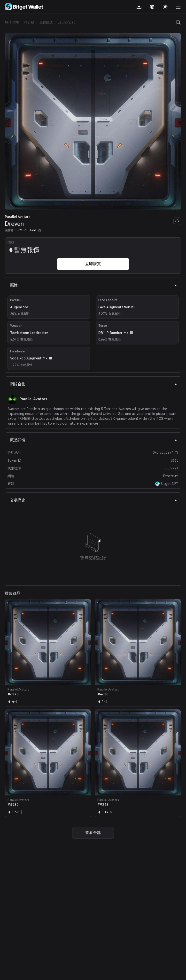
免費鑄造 (46, 22)
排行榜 (29, 22)
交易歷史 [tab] (93, 500)
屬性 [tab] (93, 285)
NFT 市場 (12, 22)
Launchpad (67, 22)
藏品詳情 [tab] (93, 440)
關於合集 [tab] (93, 384)
